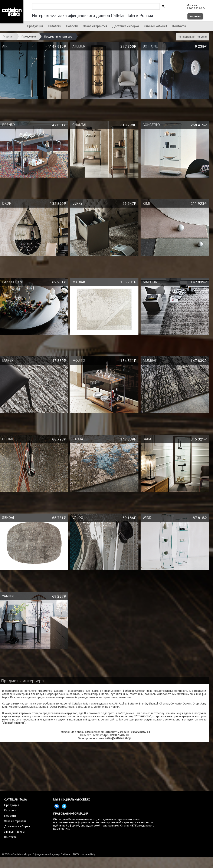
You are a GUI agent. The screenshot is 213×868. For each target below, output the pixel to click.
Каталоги (55, 26)
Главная (8, 37)
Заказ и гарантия (95, 26)
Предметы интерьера (58, 37)
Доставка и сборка (126, 26)
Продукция (35, 26)
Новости (72, 26)
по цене (202, 37)
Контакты (179, 26)
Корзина (195, 16)
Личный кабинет (156, 26)
